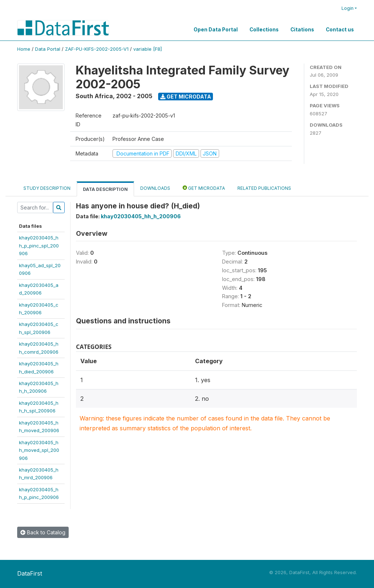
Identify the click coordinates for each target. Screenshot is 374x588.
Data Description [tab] (105, 189)
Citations (302, 30)
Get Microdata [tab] (204, 188)
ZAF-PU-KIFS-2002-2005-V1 (97, 49)
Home (24, 49)
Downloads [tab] (155, 188)
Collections (264, 30)
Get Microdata (186, 97)
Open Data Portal (216, 30)
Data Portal (48, 49)
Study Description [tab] (47, 188)
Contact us (340, 30)
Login (348, 8)
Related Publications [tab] (264, 188)
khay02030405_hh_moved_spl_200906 (39, 450)
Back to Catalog (43, 532)
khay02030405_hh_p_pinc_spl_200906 (39, 245)
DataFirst (30, 573)
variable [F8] (148, 49)
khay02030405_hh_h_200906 (141, 216)
